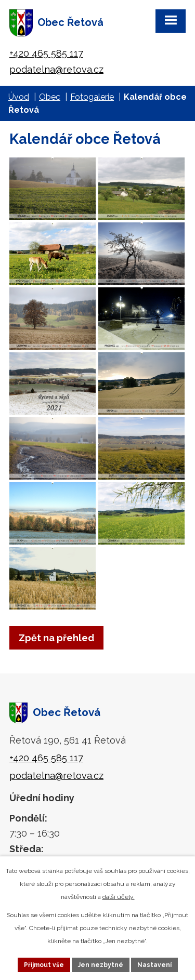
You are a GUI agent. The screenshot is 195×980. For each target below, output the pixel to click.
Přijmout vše (44, 965)
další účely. (119, 897)
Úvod (19, 97)
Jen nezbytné (101, 965)
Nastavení (154, 965)
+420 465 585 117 (46, 53)
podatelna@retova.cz (56, 69)
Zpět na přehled (56, 638)
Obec (50, 97)
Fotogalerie (92, 97)
